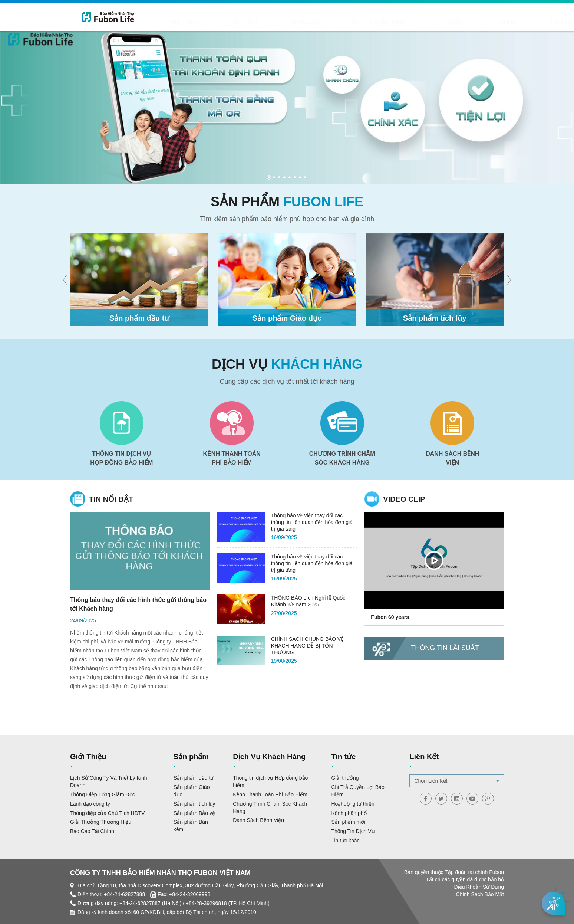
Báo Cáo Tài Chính (92, 831)
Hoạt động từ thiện (353, 804)
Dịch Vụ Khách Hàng (311, 23)
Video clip (404, 499)
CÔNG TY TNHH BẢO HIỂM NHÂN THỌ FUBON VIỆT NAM (160, 873)
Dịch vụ (287, 364)
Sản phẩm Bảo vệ (194, 813)
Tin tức (362, 23)
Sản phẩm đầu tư (194, 778)
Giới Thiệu (178, 23)
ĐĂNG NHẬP (511, 9)
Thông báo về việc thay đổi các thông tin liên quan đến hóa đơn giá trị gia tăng (312, 522)
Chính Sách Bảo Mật (480, 894)
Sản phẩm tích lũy (194, 804)
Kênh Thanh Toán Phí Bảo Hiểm (270, 794)
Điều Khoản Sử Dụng (479, 887)
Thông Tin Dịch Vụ (353, 831)
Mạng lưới (256, 23)
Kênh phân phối (349, 813)
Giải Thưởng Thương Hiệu (101, 822)
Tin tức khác (345, 841)
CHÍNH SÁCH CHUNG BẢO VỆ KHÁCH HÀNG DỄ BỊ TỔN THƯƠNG (308, 646)
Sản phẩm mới (348, 822)
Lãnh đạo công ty (90, 804)
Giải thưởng (345, 778)
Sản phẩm (216, 23)
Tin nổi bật (111, 499)
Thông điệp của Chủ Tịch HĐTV (108, 813)
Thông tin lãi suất (445, 648)
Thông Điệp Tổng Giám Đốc (103, 794)
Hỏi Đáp (394, 23)
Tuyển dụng (433, 23)
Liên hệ (471, 23)
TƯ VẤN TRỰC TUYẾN (519, 23)
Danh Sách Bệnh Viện (258, 820)
